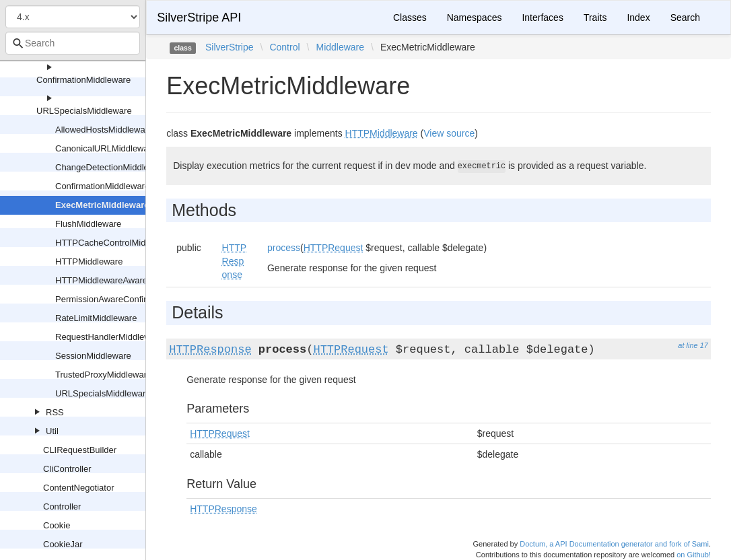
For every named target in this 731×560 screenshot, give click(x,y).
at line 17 (693, 345)
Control (284, 47)
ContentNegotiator (79, 488)
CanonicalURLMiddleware (106, 148)
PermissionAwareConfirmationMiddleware (136, 299)
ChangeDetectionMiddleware (111, 167)
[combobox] (73, 43)
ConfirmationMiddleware (83, 80)
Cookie (57, 525)
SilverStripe (230, 47)
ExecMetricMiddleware (102, 205)
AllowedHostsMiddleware (104, 130)
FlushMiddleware (88, 224)
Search (685, 17)
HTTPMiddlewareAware (101, 280)
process (284, 248)
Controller (62, 506)
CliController (67, 469)
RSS (55, 412)
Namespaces (475, 17)
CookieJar (63, 544)
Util (52, 431)
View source (449, 133)
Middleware (340, 47)
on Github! (694, 555)
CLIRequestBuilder (80, 450)
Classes (410, 17)
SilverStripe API (199, 17)
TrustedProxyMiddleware (103, 375)
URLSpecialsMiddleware (84, 111)
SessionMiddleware (93, 356)
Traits (595, 17)
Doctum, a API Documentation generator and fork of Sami (614, 544)
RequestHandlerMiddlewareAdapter (125, 337)
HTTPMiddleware (89, 261)
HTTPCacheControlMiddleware (116, 243)
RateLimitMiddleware (96, 318)
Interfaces (542, 17)
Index (638, 17)
